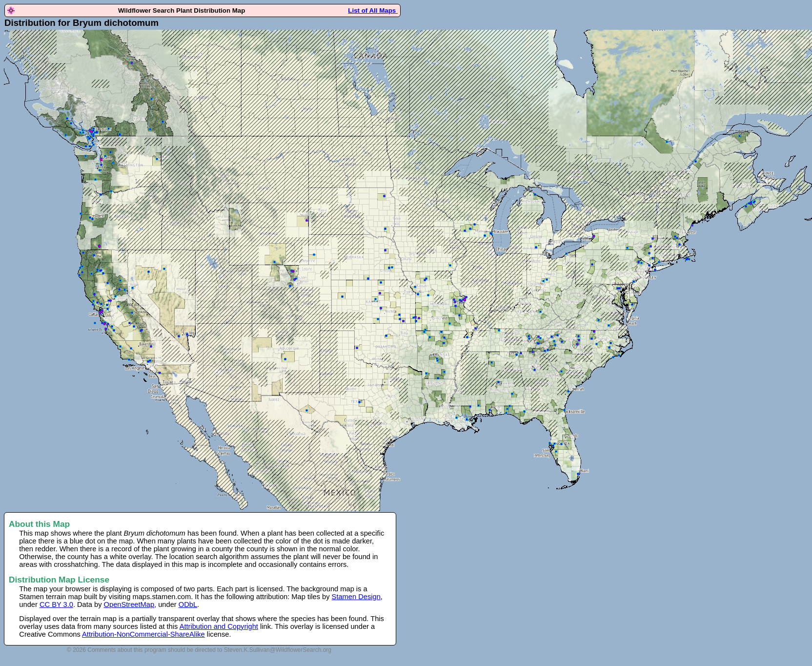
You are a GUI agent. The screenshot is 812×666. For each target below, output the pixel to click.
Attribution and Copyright (219, 626)
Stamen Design (356, 597)
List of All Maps (373, 10)
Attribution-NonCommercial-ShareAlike (143, 634)
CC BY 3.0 (56, 604)
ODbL (188, 604)
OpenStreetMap (129, 604)
